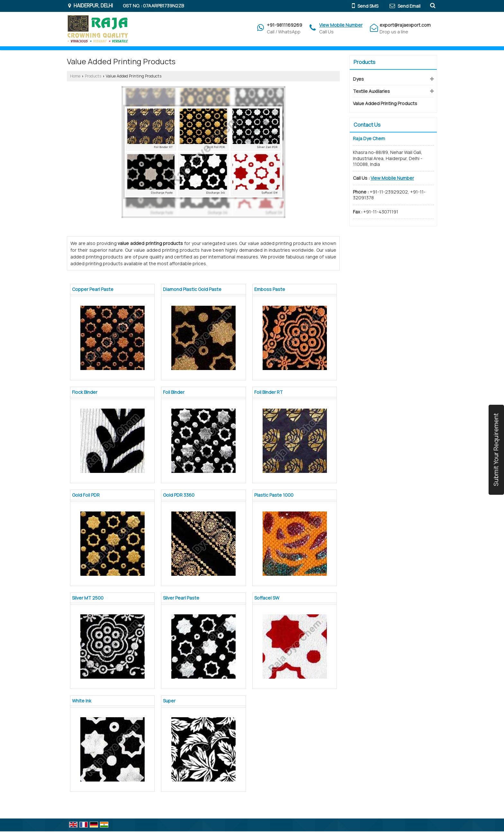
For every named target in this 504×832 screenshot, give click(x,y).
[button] (341, 25)
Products (93, 76)
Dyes (358, 79)
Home (75, 76)
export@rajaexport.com (405, 25)
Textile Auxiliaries (371, 91)
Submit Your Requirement (496, 450)
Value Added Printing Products (385, 103)
